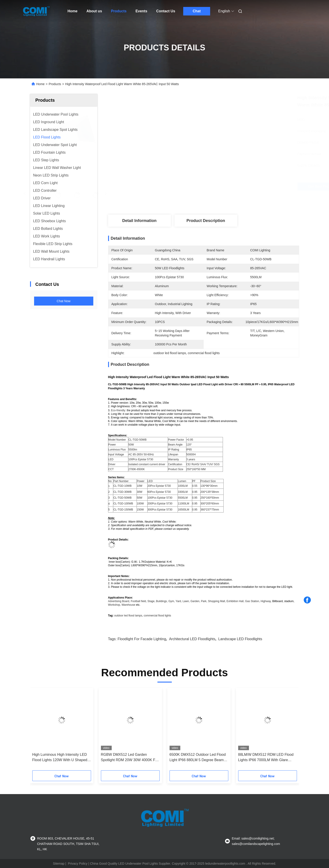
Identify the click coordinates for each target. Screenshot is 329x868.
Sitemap (59, 864)
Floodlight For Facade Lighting (142, 639)
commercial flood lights (157, 616)
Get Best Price (230, 187)
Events (141, 11)
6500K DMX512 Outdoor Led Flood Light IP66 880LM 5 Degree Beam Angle (198, 758)
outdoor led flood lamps (128, 616)
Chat (197, 11)
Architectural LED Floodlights (192, 639)
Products (119, 11)
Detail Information (139, 221)
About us (94, 11)
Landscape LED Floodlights (240, 639)
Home (72, 11)
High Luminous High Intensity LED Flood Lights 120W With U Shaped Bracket (60, 758)
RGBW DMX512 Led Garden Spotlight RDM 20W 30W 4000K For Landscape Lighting (130, 758)
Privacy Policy (78, 864)
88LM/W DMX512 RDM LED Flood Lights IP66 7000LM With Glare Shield (266, 758)
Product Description (206, 221)
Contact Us (166, 11)
